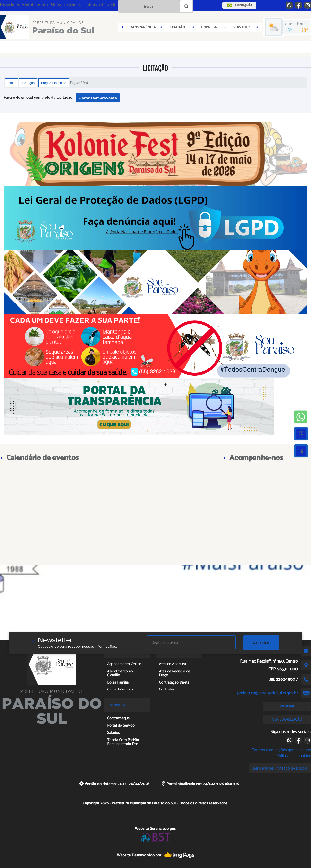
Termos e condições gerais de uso (281, 750)
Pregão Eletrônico (54, 83)
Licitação (28, 83)
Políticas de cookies (294, 756)
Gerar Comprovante (98, 98)
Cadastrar (261, 643)
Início (11, 83)
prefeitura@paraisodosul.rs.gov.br (268, 693)
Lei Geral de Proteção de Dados (280, 768)
